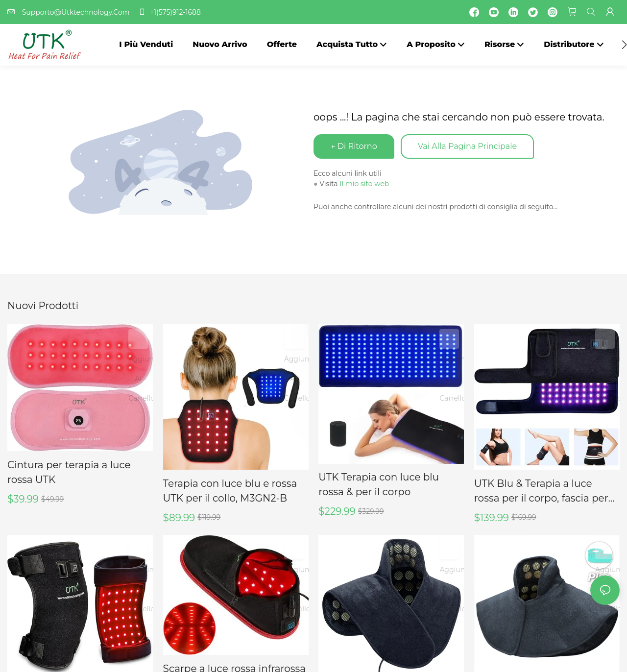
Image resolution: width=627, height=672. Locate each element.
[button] (624, 45)
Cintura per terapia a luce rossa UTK (69, 472)
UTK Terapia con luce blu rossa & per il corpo (379, 484)
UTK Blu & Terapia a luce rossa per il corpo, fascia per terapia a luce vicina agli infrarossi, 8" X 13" (541, 492)
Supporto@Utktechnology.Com (71, 12)
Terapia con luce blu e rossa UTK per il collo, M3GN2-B (230, 491)
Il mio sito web (364, 185)
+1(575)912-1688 (169, 12)
